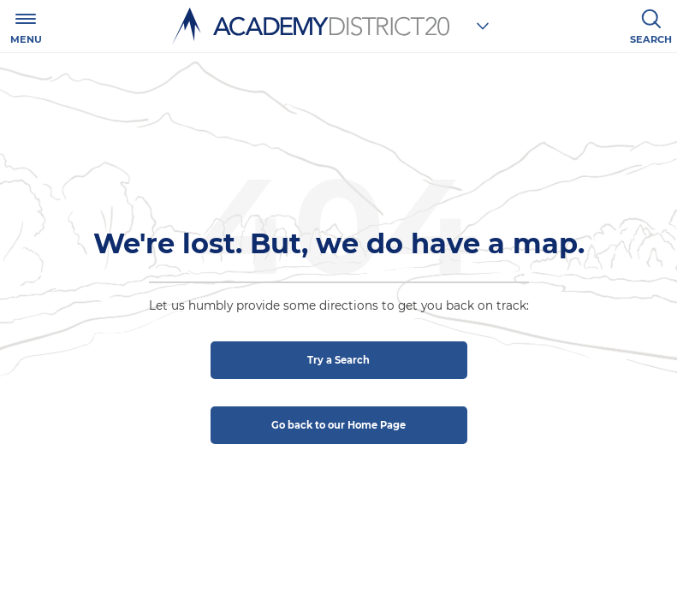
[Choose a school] (483, 26)
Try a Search (338, 360)
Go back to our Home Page (338, 425)
